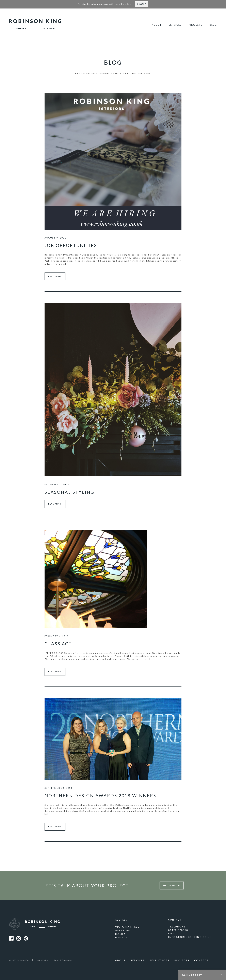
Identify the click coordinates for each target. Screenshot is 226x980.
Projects (195, 25)
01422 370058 (178, 930)
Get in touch (172, 885)
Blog (213, 25)
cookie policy (124, 4)
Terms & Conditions (63, 960)
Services (175, 25)
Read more (55, 276)
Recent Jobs (159, 960)
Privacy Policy (42, 960)
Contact (202, 960)
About (157, 25)
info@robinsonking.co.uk (190, 937)
